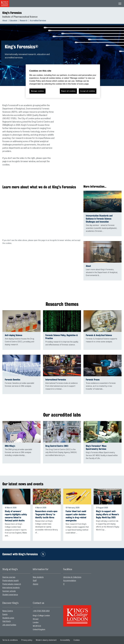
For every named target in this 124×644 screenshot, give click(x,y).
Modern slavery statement (46, 640)
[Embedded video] (92, 120)
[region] (63, 81)
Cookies (77, 640)
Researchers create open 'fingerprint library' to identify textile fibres (46, 514)
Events (5, 614)
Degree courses (9, 577)
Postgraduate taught (11, 581)
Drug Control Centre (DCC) (57, 446)
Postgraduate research (12, 584)
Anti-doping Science (14, 335)
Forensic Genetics (13, 380)
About (5, 21)
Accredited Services (38, 21)
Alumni (35, 584)
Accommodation (70, 581)
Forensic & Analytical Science (99, 335)
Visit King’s (7, 621)
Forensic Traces (93, 380)
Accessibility (65, 640)
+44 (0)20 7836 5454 (41, 611)
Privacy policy (27, 640)
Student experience (10, 595)
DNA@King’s (10, 446)
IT (64, 584)
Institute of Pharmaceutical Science (20, 17)
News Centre (8, 611)
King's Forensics (12, 13)
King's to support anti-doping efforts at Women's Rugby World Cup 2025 (107, 514)
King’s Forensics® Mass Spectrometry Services (96, 447)
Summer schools (9, 591)
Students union (8, 618)
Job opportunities (9, 625)
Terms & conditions (10, 640)
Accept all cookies (88, 91)
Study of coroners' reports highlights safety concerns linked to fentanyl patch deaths (16, 516)
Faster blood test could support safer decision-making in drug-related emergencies (76, 516)
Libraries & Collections (72, 577)
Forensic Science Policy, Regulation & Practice (62, 337)
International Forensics (56, 380)
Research (24, 21)
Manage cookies (37, 91)
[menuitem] (6, 21)
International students (11, 588)
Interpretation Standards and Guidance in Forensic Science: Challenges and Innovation (99, 219)
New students (38, 577)
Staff (35, 581)
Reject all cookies (68, 91)
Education (13, 21)
